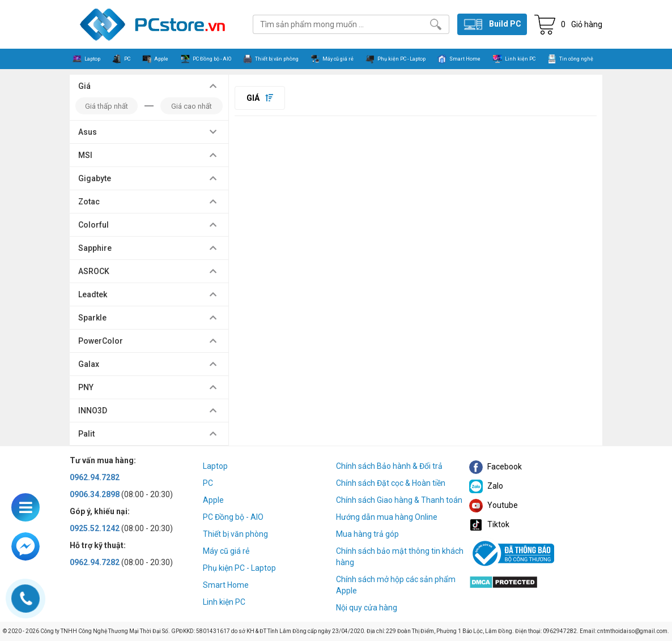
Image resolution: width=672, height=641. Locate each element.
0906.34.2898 (95, 494)
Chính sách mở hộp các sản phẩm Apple (396, 585)
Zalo (486, 486)
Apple (213, 500)
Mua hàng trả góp (367, 534)
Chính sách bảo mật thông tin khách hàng (400, 557)
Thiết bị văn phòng (235, 534)
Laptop (215, 466)
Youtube (494, 505)
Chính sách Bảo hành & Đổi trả (389, 466)
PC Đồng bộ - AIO (233, 517)
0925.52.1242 (95, 528)
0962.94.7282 (95, 477)
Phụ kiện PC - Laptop (239, 568)
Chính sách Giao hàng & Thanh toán (399, 500)
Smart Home (226, 585)
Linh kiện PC (224, 602)
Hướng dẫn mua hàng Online (387, 517)
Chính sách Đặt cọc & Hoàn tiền (391, 483)
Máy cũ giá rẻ (226, 551)
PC (208, 483)
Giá (260, 98)
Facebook (496, 467)
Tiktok (489, 524)
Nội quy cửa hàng (367, 608)
